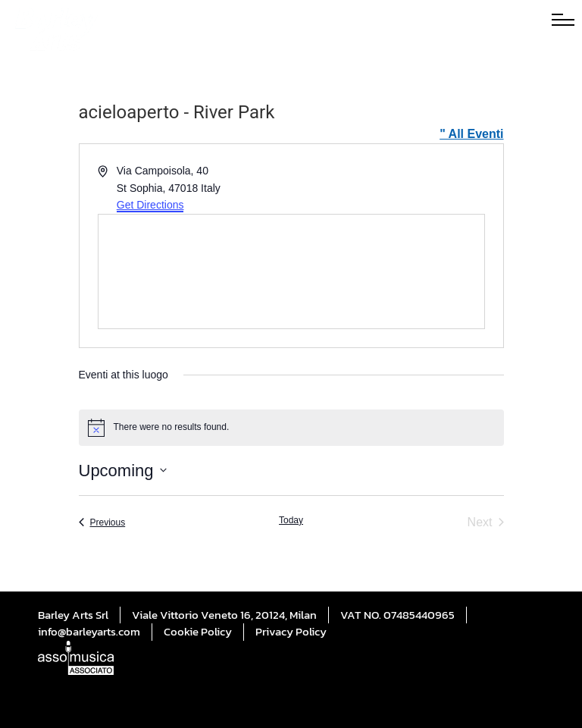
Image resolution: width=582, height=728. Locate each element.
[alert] (291, 428)
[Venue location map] (291, 271)
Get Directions (150, 205)
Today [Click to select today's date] (291, 520)
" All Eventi (471, 134)
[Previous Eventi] (102, 522)
